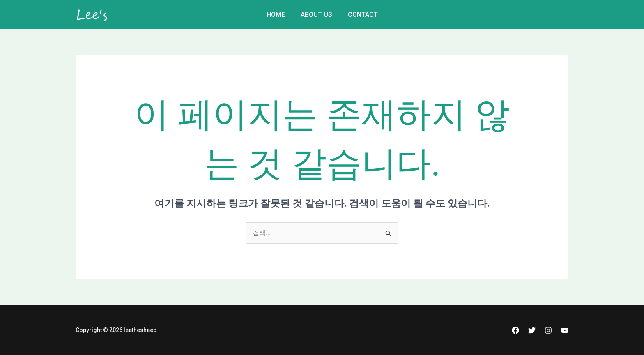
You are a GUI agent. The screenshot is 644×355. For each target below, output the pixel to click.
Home (278, 15)
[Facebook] (515, 330)
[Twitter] (532, 330)
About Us (316, 15)
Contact (360, 15)
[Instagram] (548, 330)
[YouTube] (565, 330)
